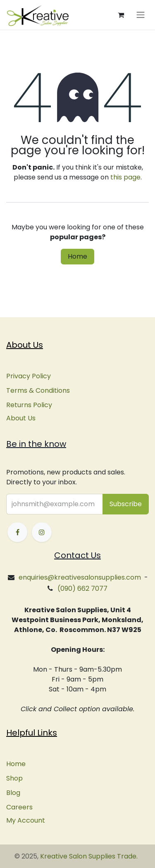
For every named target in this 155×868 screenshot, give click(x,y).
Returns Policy (29, 405)
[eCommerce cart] (121, 15)
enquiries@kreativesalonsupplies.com (80, 577)
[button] (126, 504)
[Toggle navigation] (141, 15)
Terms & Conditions (38, 390)
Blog (13, 793)
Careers (19, 807)
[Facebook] (17, 532)
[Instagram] (42, 532)
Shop (14, 778)
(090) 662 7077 (82, 588)
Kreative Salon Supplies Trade (88, 856)
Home (77, 256)
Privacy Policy (29, 376)
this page (125, 177)
